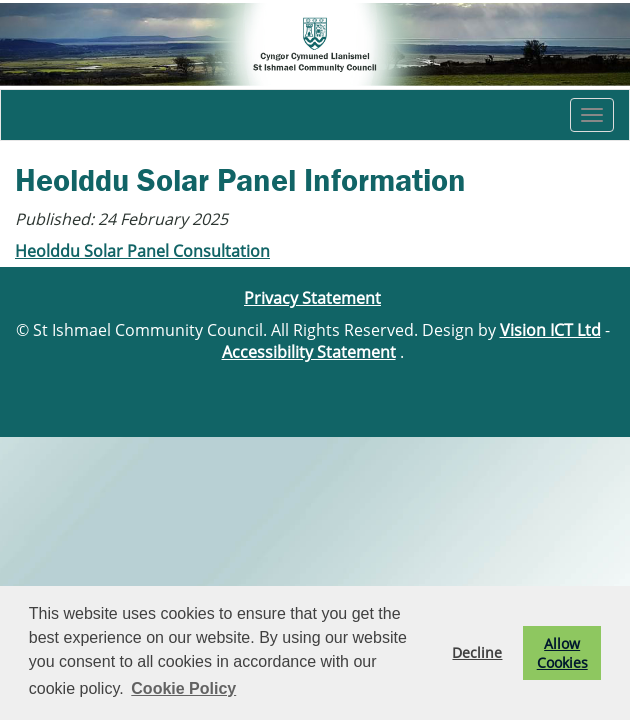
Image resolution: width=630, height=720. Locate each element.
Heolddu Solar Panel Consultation (142, 251)
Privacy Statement (312, 298)
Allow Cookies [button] (562, 653)
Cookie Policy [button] (183, 688)
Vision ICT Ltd (550, 330)
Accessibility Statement (309, 352)
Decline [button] (477, 652)
